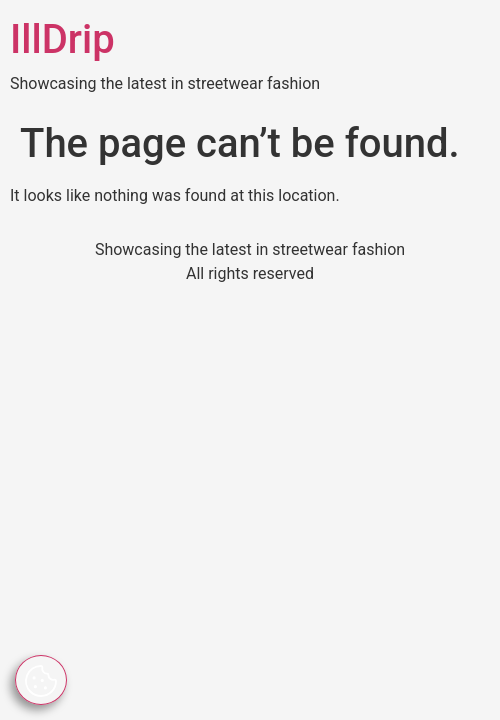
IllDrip (62, 39)
